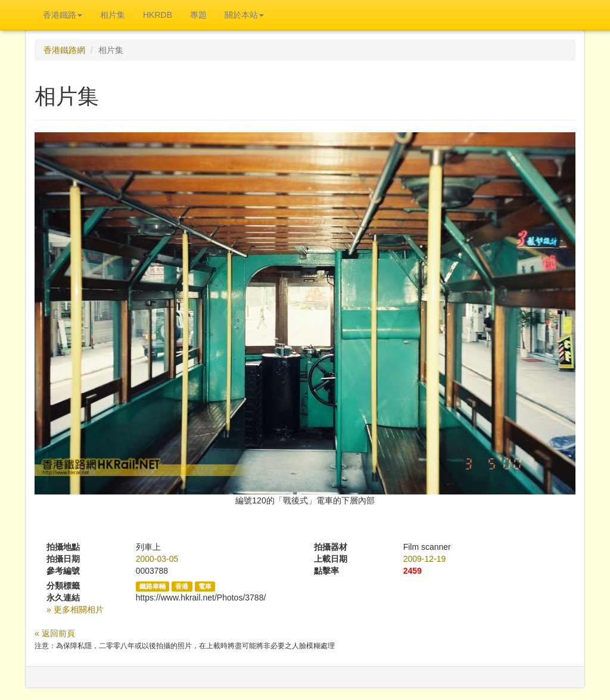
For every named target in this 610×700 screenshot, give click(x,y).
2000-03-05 (157, 559)
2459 (413, 571)
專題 (198, 15)
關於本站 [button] (244, 15)
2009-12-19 (425, 559)
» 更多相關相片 (75, 609)
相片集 (113, 15)
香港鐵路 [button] (63, 15)
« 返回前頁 (55, 633)
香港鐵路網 (64, 50)
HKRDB (158, 15)
